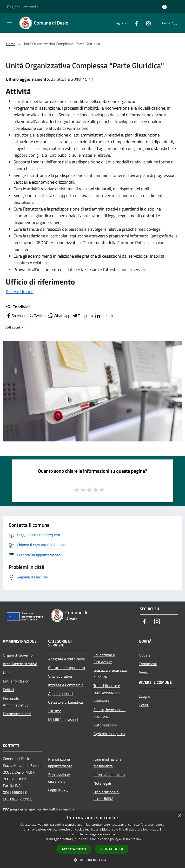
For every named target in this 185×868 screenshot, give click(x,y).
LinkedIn (105, 316)
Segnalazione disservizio (59, 778)
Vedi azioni (15, 328)
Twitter (37, 316)
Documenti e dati (17, 714)
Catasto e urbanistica (66, 702)
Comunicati (148, 664)
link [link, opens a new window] (139, 839)
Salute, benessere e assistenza (109, 713)
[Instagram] (146, 23)
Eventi (144, 705)
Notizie (145, 655)
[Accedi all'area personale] (164, 7)
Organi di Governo (18, 655)
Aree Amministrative (20, 664)
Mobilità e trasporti (64, 719)
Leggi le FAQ (58, 790)
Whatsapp (59, 316)
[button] (92, 860)
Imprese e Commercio (66, 685)
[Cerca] (175, 23)
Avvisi (144, 672)
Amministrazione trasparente (107, 763)
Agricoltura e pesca (109, 734)
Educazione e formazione (104, 658)
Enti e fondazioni (17, 681)
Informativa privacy (109, 775)
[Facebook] (134, 23)
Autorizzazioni (105, 725)
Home (11, 44)
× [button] (180, 816)
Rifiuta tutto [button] (112, 849)
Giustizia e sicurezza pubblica (110, 674)
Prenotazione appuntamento (60, 763)
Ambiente (101, 701)
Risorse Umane (20, 292)
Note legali (102, 783)
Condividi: (18, 307)
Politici (8, 690)
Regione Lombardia (23, 7)
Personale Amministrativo (16, 702)
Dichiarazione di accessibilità (106, 795)
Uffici (7, 672)
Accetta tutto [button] (74, 849)
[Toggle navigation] (10, 23)
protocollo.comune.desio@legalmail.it (42, 810)
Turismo (55, 711)
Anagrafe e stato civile (66, 659)
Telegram (82, 316)
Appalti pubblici (61, 694)
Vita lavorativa (60, 676)
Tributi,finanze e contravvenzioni (107, 689)
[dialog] (92, 839)
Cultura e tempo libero (66, 668)
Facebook (16, 316)
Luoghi (144, 696)
